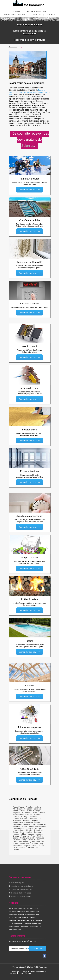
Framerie (24, 826)
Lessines (29, 832)
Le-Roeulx (31, 848)
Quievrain (40, 842)
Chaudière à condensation (29, 516)
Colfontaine (33, 817)
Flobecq (34, 824)
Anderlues (30, 807)
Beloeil (29, 809)
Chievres (16, 817)
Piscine (29, 641)
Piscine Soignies (18, 883)
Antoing (38, 807)
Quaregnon (24, 842)
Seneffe (35, 844)
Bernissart (38, 809)
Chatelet (37, 815)
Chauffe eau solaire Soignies (22, 886)
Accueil (17, 12)
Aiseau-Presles (18, 807)
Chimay (24, 817)
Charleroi (29, 815)
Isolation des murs (30, 388)
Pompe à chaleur (29, 558)
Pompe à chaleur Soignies (21, 893)
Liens (21, 973)
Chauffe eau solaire (29, 220)
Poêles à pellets (29, 599)
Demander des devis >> (29, 190)
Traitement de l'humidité (29, 262)
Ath (14, 809)
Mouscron (17, 840)
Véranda (29, 686)
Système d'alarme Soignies (22, 889)
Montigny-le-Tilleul (27, 838)
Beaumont (21, 809)
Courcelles (33, 819)
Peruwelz (31, 840)
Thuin (34, 846)
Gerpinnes (29, 828)
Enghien (35, 821)
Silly (10, 95)
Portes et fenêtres (29, 471)
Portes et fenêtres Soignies (21, 896)
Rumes (15, 844)
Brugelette (17, 813)
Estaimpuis (28, 822)
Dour (41, 819)
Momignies (25, 836)
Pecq (24, 840)
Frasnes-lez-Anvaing (37, 826)
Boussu (23, 811)
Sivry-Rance (17, 846)
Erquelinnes (17, 822)
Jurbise (41, 92)
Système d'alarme (30, 304)
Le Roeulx (28, 92)
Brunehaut (26, 813)
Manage (31, 834)
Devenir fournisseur (36, 12)
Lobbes (23, 834)
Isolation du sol (29, 430)
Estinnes (37, 822)
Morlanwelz (40, 838)
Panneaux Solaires (29, 179)
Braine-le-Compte (34, 811)
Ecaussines (19, 92)
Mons (35, 92)
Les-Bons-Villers (19, 848)
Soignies (27, 846)
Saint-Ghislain (25, 844)
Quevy (32, 842)
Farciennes (17, 824)
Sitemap (51, 15)
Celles (34, 813)
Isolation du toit (29, 346)
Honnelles (38, 830)
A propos (37, 15)
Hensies (29, 830)
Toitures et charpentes (29, 727)
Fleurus (26, 824)
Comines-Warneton (20, 819)
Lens (46, 92)
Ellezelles (27, 821)
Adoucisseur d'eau (29, 769)
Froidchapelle (18, 828)
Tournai (41, 846)
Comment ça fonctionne (16, 15)
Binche (15, 811)
